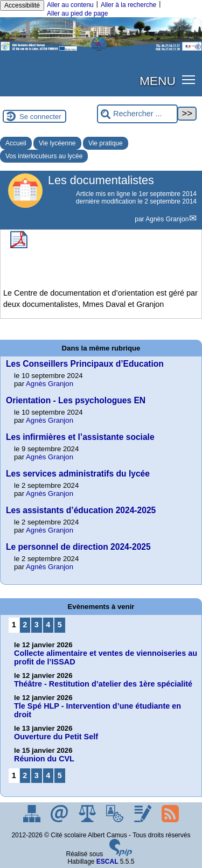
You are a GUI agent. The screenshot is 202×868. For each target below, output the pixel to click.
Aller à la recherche (128, 5)
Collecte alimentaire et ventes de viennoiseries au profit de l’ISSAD (106, 657)
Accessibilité (22, 5)
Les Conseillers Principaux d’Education (85, 364)
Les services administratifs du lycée (78, 474)
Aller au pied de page (77, 13)
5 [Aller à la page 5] (60, 625)
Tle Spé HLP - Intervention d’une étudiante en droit (97, 710)
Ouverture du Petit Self (56, 737)
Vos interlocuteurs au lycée (44, 156)
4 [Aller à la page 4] (48, 625)
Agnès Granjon (167, 219)
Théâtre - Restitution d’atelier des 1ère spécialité (103, 684)
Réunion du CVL (44, 759)
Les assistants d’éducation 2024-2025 (81, 510)
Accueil (16, 143)
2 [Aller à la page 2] (25, 625)
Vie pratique (106, 143)
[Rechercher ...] (137, 114)
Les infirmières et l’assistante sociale (80, 437)
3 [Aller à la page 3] (37, 625)
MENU (158, 81)
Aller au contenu (70, 5)
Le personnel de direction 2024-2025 (78, 547)
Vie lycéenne (57, 143)
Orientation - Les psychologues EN (76, 400)
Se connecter (40, 117)
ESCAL (107, 862)
